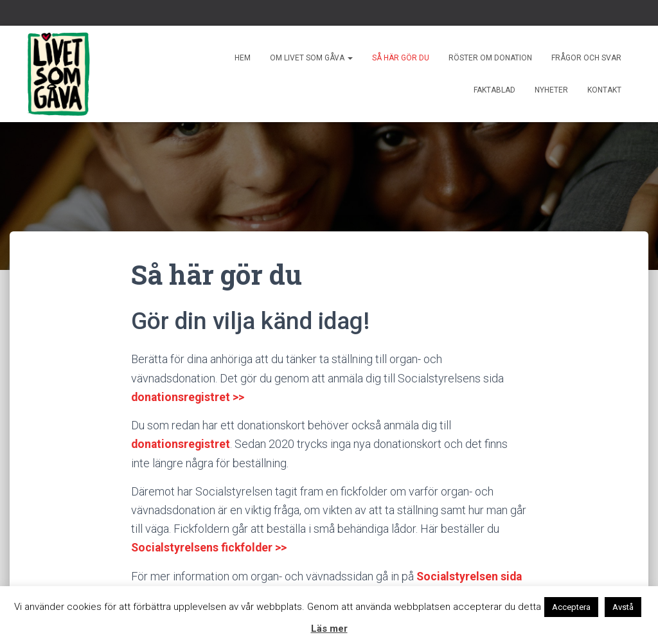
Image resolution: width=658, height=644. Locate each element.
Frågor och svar (586, 58)
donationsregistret (182, 444)
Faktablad (494, 90)
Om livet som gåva (311, 58)
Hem (243, 58)
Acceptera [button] (571, 607)
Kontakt (604, 90)
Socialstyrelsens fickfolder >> (210, 547)
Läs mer (329, 629)
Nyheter (551, 90)
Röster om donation (490, 58)
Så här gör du (401, 58)
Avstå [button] (623, 607)
